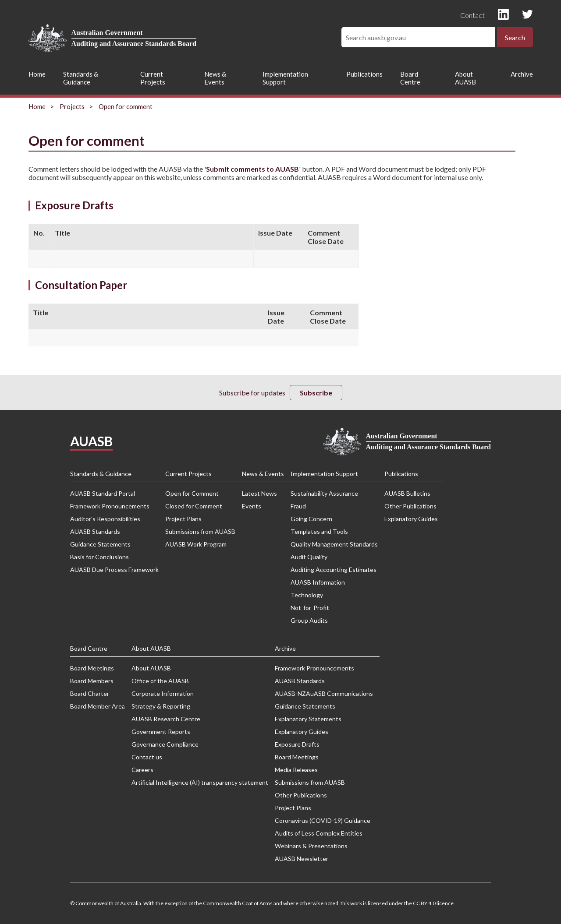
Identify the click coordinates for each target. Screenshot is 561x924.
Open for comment (126, 106)
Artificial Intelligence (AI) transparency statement (200, 782)
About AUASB (465, 78)
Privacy (218, 442)
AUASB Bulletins (407, 493)
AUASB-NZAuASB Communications (324, 693)
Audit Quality (309, 557)
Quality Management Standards (334, 544)
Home (37, 74)
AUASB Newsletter (302, 859)
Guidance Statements (100, 544)
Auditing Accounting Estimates (334, 570)
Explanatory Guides (411, 519)
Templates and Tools (319, 531)
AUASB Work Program (196, 544)
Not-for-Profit (310, 608)
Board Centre (410, 78)
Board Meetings (92, 668)
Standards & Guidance (81, 78)
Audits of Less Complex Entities (319, 833)
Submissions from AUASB (200, 531)
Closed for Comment (194, 506)
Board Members (92, 681)
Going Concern (311, 519)
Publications (364, 74)
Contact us (147, 757)
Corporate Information (163, 693)
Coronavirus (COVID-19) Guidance (323, 820)
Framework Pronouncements (110, 506)
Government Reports (161, 732)
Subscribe (316, 393)
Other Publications (410, 506)
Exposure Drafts (297, 744)
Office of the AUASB (160, 681)
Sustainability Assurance (324, 493)
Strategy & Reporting (161, 706)
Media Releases (296, 770)
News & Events (215, 78)
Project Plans (183, 519)
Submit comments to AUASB (252, 169)
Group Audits (309, 620)
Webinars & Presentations (311, 846)
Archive (522, 74)
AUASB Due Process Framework (114, 570)
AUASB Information (318, 582)
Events (252, 506)
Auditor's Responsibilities (105, 519)
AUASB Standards (95, 531)
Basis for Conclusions (99, 557)
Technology (307, 595)
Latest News (259, 493)
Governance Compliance (165, 744)
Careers (142, 770)
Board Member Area (98, 706)
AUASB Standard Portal (103, 493)
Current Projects (153, 78)
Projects (72, 106)
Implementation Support (285, 78)
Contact (472, 15)
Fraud (298, 506)
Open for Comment (192, 493)
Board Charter (90, 693)
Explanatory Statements (308, 719)
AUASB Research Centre (166, 719)
